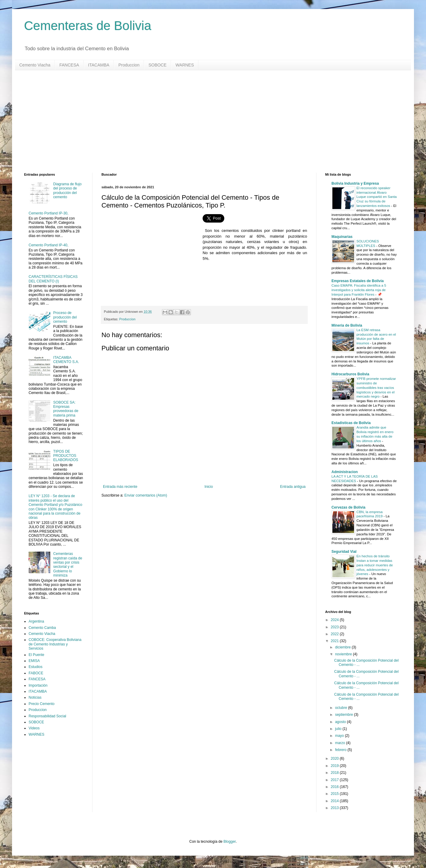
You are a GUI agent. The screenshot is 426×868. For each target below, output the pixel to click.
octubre (342, 708)
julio (339, 729)
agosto (341, 722)
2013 (335, 808)
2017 (335, 780)
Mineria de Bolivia (347, 325)
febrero (341, 750)
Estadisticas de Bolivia (351, 423)
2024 (335, 620)
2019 (335, 766)
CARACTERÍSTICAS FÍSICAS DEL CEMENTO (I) (53, 279)
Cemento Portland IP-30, (48, 213)
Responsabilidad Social (47, 716)
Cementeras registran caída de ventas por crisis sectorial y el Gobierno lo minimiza (68, 565)
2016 (335, 787)
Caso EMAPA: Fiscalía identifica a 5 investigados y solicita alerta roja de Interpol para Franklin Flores (359, 290)
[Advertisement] (205, 122)
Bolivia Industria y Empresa (355, 183)
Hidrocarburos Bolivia (350, 374)
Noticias (35, 697)
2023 (335, 627)
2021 (335, 641)
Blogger (230, 842)
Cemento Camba (42, 628)
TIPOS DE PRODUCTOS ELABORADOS (66, 456)
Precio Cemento (42, 704)
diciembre (343, 647)
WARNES (185, 65)
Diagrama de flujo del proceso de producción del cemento (67, 191)
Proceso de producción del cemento (65, 317)
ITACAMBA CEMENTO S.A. (66, 360)
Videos (34, 728)
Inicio (209, 487)
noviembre (344, 654)
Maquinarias (342, 237)
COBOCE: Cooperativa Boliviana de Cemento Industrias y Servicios (55, 644)
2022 (335, 634)
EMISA (34, 661)
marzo (341, 743)
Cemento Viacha (35, 65)
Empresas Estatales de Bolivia (358, 281)
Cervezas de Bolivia (348, 507)
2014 (335, 801)
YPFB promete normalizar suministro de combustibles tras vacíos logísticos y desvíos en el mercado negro (376, 388)
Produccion (129, 65)
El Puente (36, 655)
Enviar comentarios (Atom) (146, 495)
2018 (335, 773)
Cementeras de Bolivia (88, 26)
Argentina (36, 621)
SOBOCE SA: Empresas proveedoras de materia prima (66, 409)
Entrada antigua (293, 487)
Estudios (36, 667)
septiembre (345, 715)
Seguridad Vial (344, 552)
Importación (38, 685)
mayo (340, 736)
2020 (335, 759)
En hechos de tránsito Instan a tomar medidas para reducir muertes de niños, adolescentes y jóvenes (375, 565)
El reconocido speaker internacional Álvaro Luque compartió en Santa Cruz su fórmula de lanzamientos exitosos (377, 197)
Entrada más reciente (120, 487)
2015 (335, 794)
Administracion (345, 472)
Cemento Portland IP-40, (48, 245)
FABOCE (36, 673)
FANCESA (69, 65)
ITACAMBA (99, 65)
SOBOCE (157, 65)
